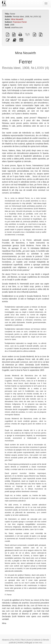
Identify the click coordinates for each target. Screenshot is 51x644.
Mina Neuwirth (17, 19)
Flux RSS (15, 640)
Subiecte (37, 640)
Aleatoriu (6, 640)
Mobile (20, 642)
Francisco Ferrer (20, 22)
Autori (29, 640)
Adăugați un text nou (33, 642)
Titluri (23, 640)
